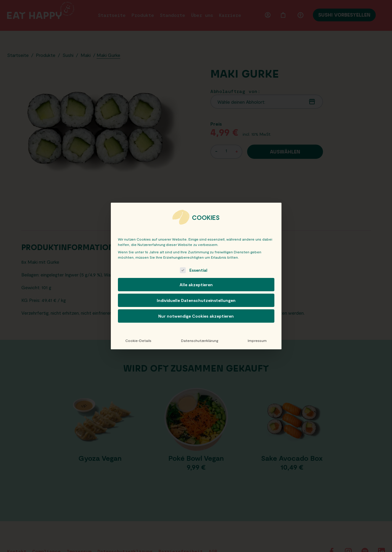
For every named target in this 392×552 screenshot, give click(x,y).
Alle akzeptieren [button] (196, 285)
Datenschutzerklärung (200, 340)
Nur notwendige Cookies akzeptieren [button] (196, 316)
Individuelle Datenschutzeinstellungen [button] (196, 300)
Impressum (257, 340)
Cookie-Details (138, 340)
